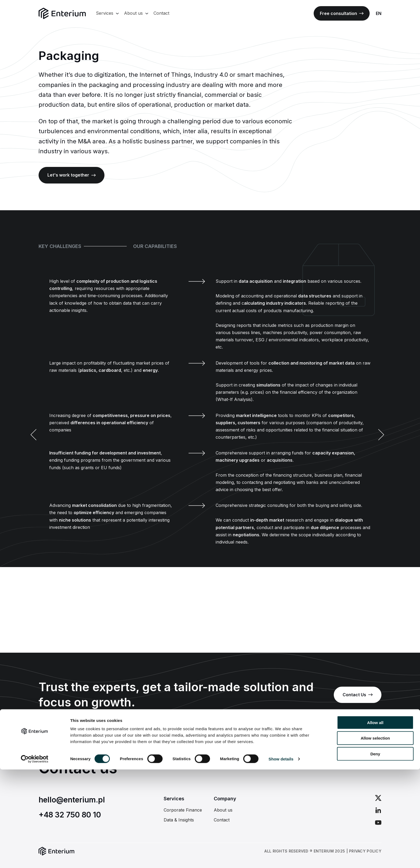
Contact (161, 13)
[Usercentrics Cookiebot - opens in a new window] (35, 858)
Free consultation (342, 13)
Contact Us (358, 695)
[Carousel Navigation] (210, 435)
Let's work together (72, 175)
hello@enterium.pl (72, 800)
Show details (281, 857)
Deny (375, 852)
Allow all (375, 821)
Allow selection (375, 837)
